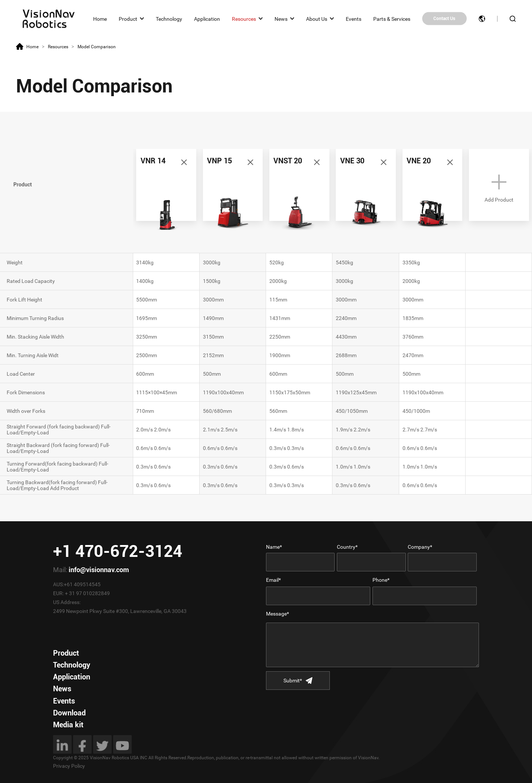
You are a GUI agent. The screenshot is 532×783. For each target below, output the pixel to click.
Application (207, 19)
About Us (317, 19)
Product (128, 19)
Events (354, 19)
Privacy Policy (69, 766)
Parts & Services (392, 19)
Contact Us (444, 19)
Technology (169, 19)
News (281, 19)
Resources (244, 19)
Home (100, 19)
